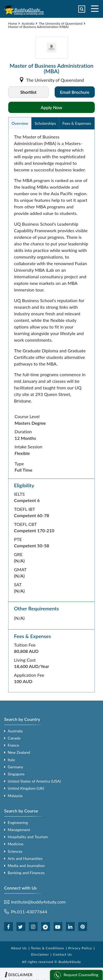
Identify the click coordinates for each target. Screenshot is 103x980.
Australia (28, 23)
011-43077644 (32, 912)
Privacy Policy (80, 948)
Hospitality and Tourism (28, 837)
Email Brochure (75, 92)
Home (13, 23)
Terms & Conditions (48, 948)
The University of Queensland (61, 23)
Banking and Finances (26, 873)
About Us (19, 948)
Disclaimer (40, 954)
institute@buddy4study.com (38, 902)
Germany (16, 767)
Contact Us (62, 954)
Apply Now (51, 107)
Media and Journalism (26, 866)
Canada (14, 738)
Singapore (16, 774)
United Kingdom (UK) (26, 788)
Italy (11, 760)
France (13, 745)
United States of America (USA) (34, 781)
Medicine (16, 844)
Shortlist (28, 92)
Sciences (15, 851)
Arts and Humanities (25, 858)
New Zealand (19, 752)
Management (19, 830)
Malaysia (15, 796)
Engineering (18, 822)
